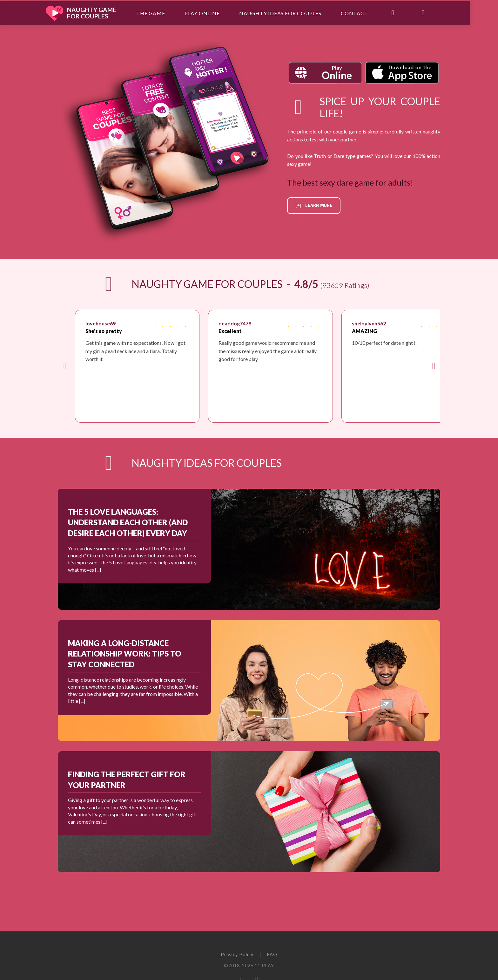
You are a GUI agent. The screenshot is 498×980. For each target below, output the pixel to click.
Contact (369, 13)
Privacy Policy (237, 954)
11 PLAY (264, 966)
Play (337, 73)
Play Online (217, 13)
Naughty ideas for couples (295, 13)
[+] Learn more (314, 205)
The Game (165, 13)
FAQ (272, 954)
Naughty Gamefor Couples (107, 13)
